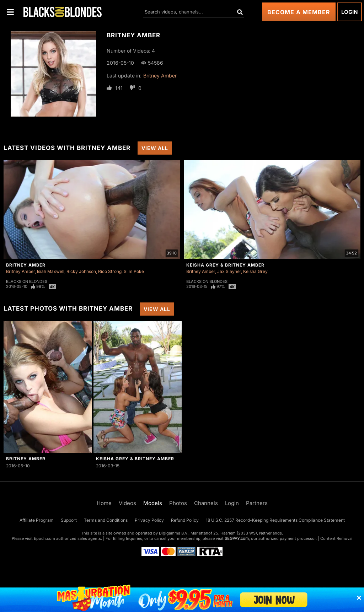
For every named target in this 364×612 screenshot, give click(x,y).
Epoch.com (44, 538)
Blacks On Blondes (27, 281)
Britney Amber (160, 76)
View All (155, 148)
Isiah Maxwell (51, 271)
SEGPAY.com (237, 538)
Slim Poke (134, 271)
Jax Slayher (229, 271)
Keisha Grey (255, 271)
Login (349, 12)
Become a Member (299, 12)
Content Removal (336, 538)
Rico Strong (110, 271)
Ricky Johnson (81, 271)
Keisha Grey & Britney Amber (225, 265)
